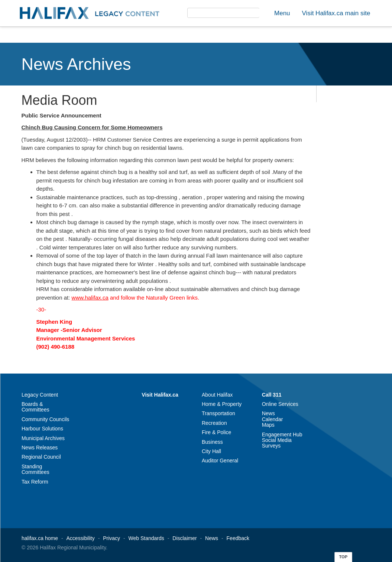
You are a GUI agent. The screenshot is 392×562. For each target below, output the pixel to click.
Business (212, 442)
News (268, 413)
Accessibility (81, 538)
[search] (215, 17)
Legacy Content (40, 395)
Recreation (214, 423)
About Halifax (217, 395)
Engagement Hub (282, 435)
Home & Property (222, 404)
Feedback (238, 538)
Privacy (111, 538)
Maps (268, 425)
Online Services (280, 404)
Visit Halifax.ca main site (336, 13)
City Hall (211, 451)
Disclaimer (184, 538)
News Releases (40, 448)
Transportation (218, 413)
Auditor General (220, 461)
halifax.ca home (40, 538)
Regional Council (41, 457)
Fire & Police (216, 432)
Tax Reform (35, 482)
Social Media (277, 440)
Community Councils (45, 419)
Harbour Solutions (42, 429)
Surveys (271, 446)
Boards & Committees (35, 407)
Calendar (273, 419)
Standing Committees (35, 469)
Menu (282, 13)
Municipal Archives (43, 438)
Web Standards (146, 538)
